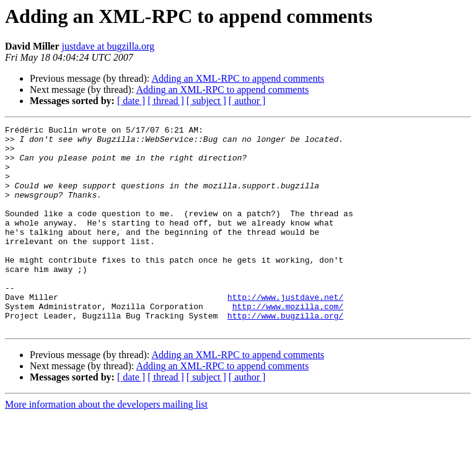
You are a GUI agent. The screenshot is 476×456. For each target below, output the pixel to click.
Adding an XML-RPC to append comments (238, 78)
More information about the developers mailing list (106, 445)
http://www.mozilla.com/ (288, 343)
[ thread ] (166, 101)
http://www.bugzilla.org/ (285, 354)
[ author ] (247, 101)
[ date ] (131, 101)
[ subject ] (206, 101)
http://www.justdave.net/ (285, 332)
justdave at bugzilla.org (108, 46)
